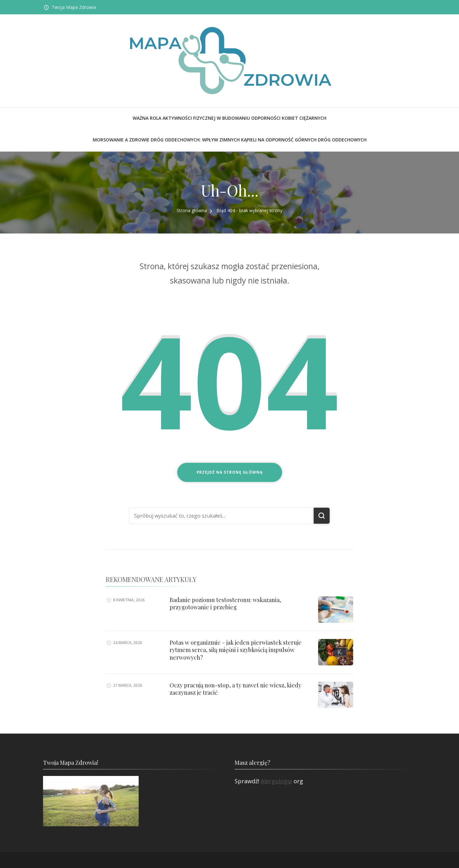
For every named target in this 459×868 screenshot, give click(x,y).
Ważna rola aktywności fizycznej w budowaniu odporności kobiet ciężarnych (229, 118)
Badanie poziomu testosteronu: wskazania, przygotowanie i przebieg (225, 603)
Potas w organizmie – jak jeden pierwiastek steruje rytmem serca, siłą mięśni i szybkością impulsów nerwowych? (236, 650)
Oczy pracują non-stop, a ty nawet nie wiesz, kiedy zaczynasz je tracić (235, 689)
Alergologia (276, 781)
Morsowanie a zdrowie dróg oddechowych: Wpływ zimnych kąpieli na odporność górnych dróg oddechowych (230, 140)
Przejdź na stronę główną (230, 472)
